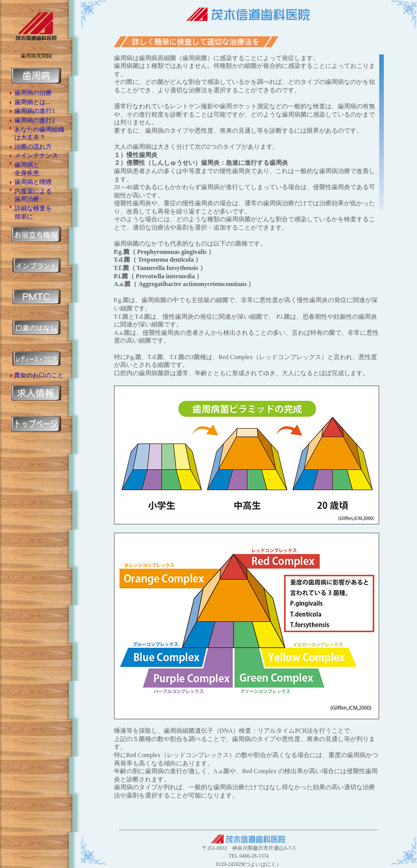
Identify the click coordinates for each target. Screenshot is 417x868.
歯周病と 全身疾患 (27, 169)
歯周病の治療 (33, 93)
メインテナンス (36, 155)
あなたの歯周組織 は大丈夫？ (39, 134)
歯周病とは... (32, 102)
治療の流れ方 (33, 147)
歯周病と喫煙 (33, 182)
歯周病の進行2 (35, 120)
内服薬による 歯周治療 (33, 195)
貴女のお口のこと (39, 375)
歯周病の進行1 (35, 111)
